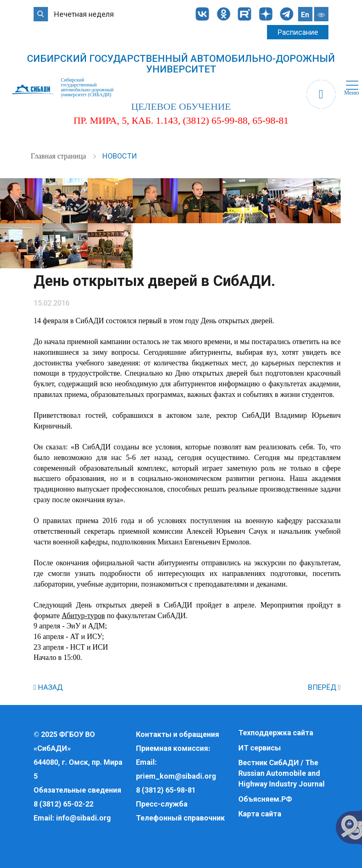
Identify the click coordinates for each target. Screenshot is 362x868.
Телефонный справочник (180, 818)
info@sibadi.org (84, 818)
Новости (120, 156)
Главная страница (59, 156)
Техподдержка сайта (276, 733)
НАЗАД (48, 687)
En (305, 15)
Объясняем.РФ (265, 799)
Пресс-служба (162, 804)
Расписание (298, 32)
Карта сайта (260, 814)
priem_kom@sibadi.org (176, 776)
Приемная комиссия (172, 748)
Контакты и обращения (178, 734)
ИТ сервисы (260, 748)
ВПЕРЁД (324, 687)
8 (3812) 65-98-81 (166, 790)
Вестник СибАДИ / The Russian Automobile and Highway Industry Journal (282, 773)
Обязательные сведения (77, 790)
